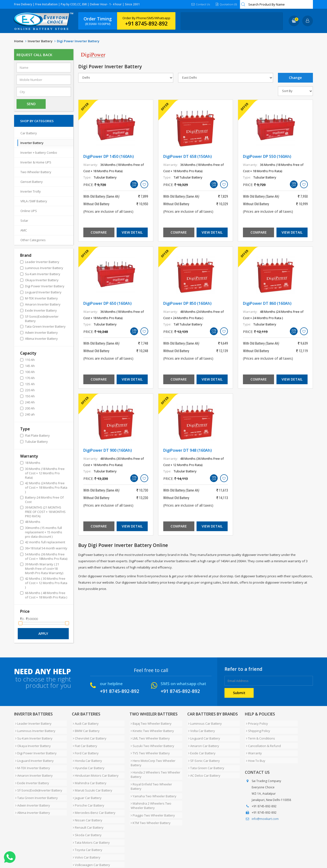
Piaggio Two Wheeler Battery (152, 794)
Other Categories (33, 240)
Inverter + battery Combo (39, 153)
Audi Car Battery (85, 723)
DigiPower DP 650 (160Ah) (108, 303)
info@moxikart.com (265, 809)
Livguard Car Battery (203, 734)
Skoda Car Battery (86, 810)
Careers (82, 849)
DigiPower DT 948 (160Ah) (188, 450)
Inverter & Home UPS (36, 162)
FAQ (119, 849)
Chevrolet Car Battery (89, 734)
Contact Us (199, 4)
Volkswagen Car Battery (90, 833)
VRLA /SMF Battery (34, 201)
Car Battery (29, 133)
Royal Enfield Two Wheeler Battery (156, 772)
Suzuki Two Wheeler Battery (151, 740)
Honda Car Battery (86, 752)
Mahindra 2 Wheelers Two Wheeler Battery (150, 786)
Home (19, 41)
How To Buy (254, 752)
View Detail (132, 232)
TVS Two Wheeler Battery (149, 746)
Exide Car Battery (201, 746)
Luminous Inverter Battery (34, 728)
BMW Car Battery (85, 728)
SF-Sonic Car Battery (203, 752)
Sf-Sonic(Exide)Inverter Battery (38, 775)
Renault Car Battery (87, 804)
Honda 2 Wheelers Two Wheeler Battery (154, 764)
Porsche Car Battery (88, 787)
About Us (35, 849)
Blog (130, 849)
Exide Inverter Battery (31, 769)
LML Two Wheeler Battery (149, 734)
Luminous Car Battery (204, 723)
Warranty (253, 746)
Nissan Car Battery (87, 798)
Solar (24, 221)
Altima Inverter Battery (31, 792)
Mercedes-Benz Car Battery (93, 792)
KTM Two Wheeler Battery (149, 800)
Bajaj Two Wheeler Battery (150, 723)
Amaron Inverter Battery (33, 763)
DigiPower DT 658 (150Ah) (188, 156)
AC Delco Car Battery (203, 763)
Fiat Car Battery (84, 740)
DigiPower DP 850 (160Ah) (187, 303)
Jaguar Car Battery (86, 781)
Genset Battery (32, 182)
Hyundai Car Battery (88, 757)
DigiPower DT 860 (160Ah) (267, 303)
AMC (24, 230)
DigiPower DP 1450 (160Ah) (109, 156)
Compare (99, 232)
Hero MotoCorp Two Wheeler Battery (152, 754)
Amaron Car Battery (203, 740)
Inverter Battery (40, 41)
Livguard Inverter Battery (33, 752)
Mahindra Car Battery (89, 769)
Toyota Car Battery (87, 822)
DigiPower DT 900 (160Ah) (108, 450)
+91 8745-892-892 (146, 24)
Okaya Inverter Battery (32, 740)
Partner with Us (59, 849)
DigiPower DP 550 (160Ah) (267, 156)
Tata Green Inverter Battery (35, 781)
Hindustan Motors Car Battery (95, 763)
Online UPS (29, 211)
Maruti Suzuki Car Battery (92, 775)
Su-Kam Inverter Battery (33, 734)
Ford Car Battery (85, 746)
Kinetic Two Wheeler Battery (151, 728)
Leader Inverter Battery (32, 723)
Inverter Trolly (31, 191)
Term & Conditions (259, 734)
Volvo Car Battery (86, 827)
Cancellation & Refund (262, 740)
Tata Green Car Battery (205, 757)
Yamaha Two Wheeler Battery (152, 778)
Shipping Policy (257, 728)
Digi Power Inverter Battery (35, 746)
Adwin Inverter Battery (31, 787)
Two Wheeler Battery (36, 172)
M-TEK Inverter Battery (31, 757)
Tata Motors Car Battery (90, 816)
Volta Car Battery (201, 728)
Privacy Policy (256, 723)
